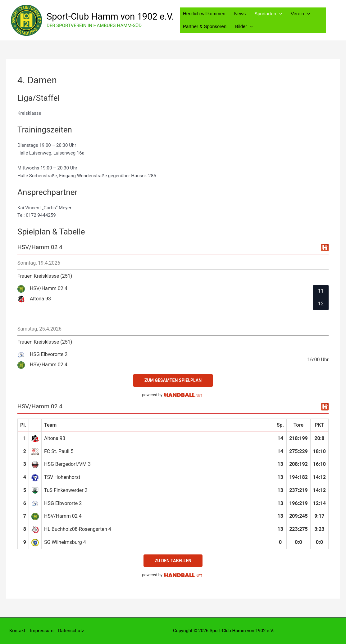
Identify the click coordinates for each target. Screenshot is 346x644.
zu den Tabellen (173, 561)
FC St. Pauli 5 (59, 451)
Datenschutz (71, 631)
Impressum (42, 631)
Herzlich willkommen (204, 14)
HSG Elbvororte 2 (63, 503)
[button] (279, 14)
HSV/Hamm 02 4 (63, 516)
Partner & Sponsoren (205, 26)
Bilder (244, 26)
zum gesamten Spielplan (173, 380)
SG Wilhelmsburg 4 (65, 542)
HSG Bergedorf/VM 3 (67, 464)
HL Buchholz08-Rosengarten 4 (78, 529)
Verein (300, 14)
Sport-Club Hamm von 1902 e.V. (110, 16)
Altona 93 (55, 438)
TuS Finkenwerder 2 (66, 490)
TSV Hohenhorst (62, 477)
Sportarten (268, 14)
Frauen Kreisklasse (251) (45, 276)
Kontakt (17, 631)
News (240, 14)
